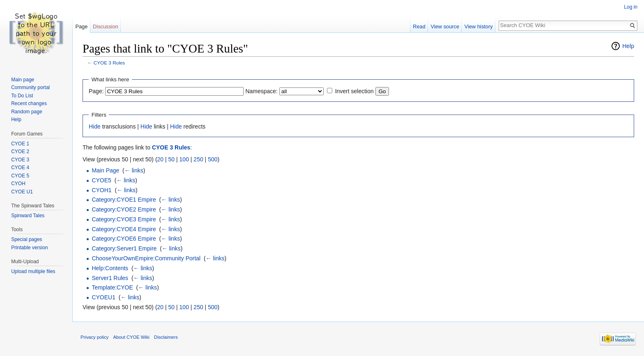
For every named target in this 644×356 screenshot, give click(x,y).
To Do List (22, 96)
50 (172, 159)
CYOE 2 (20, 152)
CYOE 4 (20, 168)
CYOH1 (101, 190)
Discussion (106, 26)
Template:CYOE (112, 287)
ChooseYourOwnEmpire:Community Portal (146, 258)
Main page (23, 80)
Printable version (29, 248)
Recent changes (29, 103)
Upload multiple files (33, 271)
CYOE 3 (20, 160)
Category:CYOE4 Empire (124, 229)
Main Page (105, 170)
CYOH (18, 184)
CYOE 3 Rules (109, 63)
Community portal (30, 87)
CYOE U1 (22, 192)
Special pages (26, 239)
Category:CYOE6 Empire (124, 239)
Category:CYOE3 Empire (124, 219)
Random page (26, 112)
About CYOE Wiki (131, 337)
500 (213, 159)
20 (161, 159)
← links (134, 170)
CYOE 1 (20, 144)
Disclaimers (166, 337)
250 (198, 159)
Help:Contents (110, 268)
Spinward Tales (28, 216)
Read (419, 26)
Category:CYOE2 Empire (124, 209)
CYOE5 (101, 180)
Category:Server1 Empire (124, 248)
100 (184, 159)
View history (479, 26)
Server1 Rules (110, 278)
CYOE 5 (20, 176)
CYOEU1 (103, 297)
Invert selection (354, 91)
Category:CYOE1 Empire (124, 200)
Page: (96, 91)
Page (81, 26)
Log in (631, 7)
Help (628, 46)
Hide (95, 126)
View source (445, 26)
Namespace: (261, 91)
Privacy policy (94, 337)
